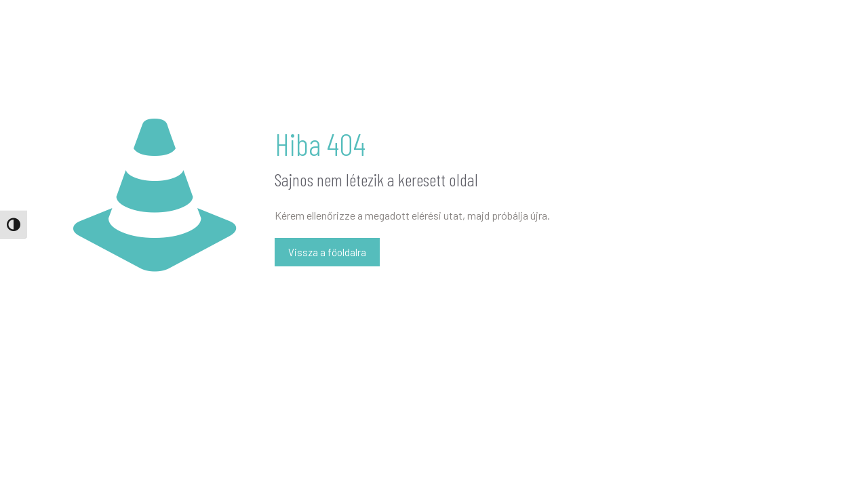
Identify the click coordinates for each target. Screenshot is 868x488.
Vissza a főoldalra (327, 252)
